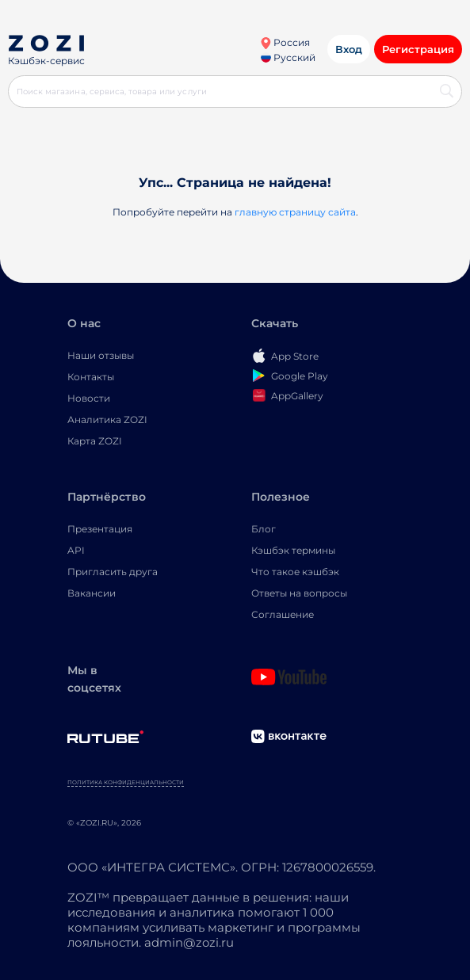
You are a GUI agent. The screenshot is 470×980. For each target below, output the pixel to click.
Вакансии (92, 593)
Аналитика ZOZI (107, 419)
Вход (349, 49)
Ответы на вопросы (299, 593)
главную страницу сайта (295, 212)
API (76, 550)
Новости (89, 398)
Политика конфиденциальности (126, 782)
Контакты (91, 377)
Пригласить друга (113, 572)
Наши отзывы (101, 355)
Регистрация (418, 49)
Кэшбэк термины (293, 550)
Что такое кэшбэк (295, 572)
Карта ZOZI (95, 441)
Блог (264, 529)
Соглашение (283, 614)
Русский (288, 57)
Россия (285, 42)
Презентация (100, 529)
